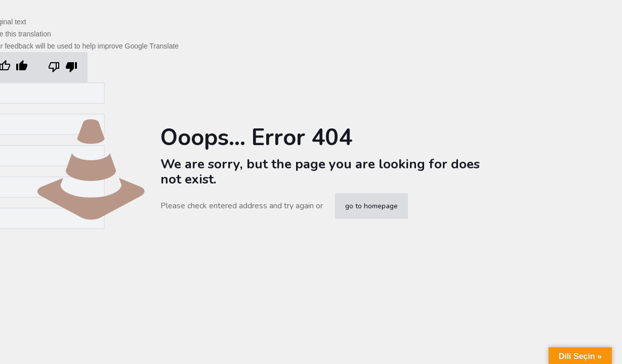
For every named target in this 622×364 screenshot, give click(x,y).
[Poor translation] (63, 67)
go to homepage (371, 206)
